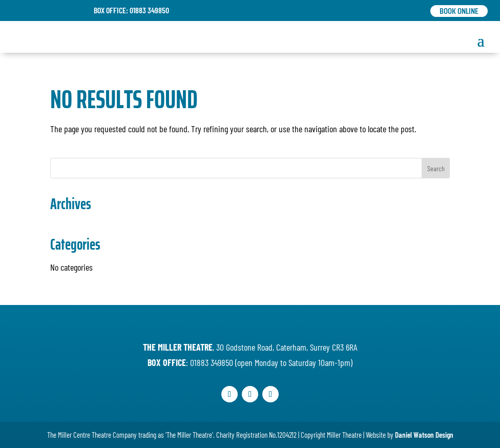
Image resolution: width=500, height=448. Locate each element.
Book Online (459, 11)
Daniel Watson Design (424, 435)
